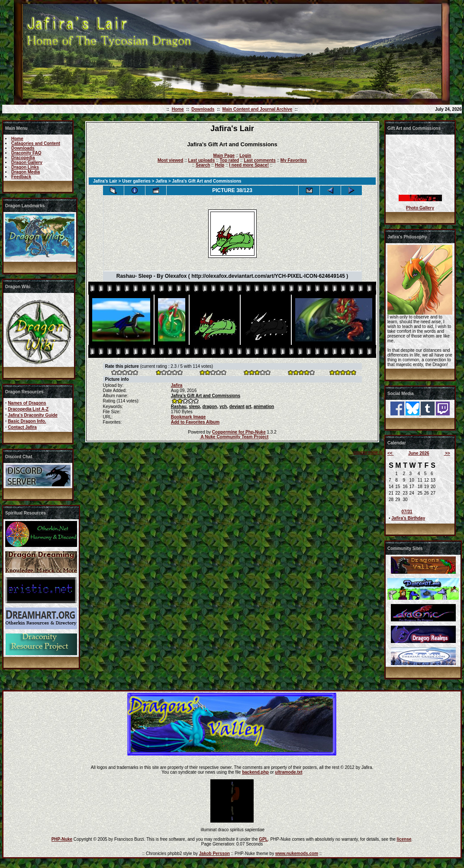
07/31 (407, 512)
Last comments (259, 160)
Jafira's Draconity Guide (33, 415)
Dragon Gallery (27, 162)
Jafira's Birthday (408, 518)
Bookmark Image (188, 417)
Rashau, (179, 407)
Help (219, 165)
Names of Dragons (27, 403)
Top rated (229, 160)
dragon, (211, 407)
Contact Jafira (22, 427)
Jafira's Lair (105, 181)
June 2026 (419, 453)
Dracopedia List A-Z (28, 409)
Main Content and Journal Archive (257, 109)
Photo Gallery (420, 208)
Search (203, 165)
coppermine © (368, 452)
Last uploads (202, 160)
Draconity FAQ (26, 153)
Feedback (21, 177)
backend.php (255, 772)
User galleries (136, 181)
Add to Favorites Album (195, 422)
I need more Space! (249, 165)
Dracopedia (23, 158)
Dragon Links (25, 167)
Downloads (203, 109)
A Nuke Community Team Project (234, 437)
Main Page (224, 156)
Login (245, 156)
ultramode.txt (288, 772)
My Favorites (294, 160)
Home (178, 109)
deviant (237, 407)
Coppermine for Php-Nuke (239, 432)
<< (390, 453)
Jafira (161, 181)
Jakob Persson (214, 854)
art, (249, 407)
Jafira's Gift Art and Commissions (206, 396)
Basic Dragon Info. (27, 421)
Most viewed (170, 160)
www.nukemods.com (297, 854)
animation (264, 407)
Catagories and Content (36, 143)
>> (447, 453)
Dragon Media (26, 172)
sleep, (195, 407)
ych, (224, 407)
